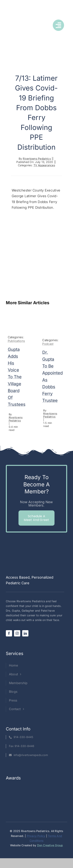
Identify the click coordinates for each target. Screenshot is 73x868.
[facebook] (9, 633)
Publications (16, 341)
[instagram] (17, 633)
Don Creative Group (50, 845)
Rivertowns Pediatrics (37, 159)
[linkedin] (25, 633)
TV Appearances (44, 165)
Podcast (48, 344)
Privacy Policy (36, 836)
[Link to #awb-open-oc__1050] (58, 25)
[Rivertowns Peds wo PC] (15, 22)
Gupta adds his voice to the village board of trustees (17, 377)
